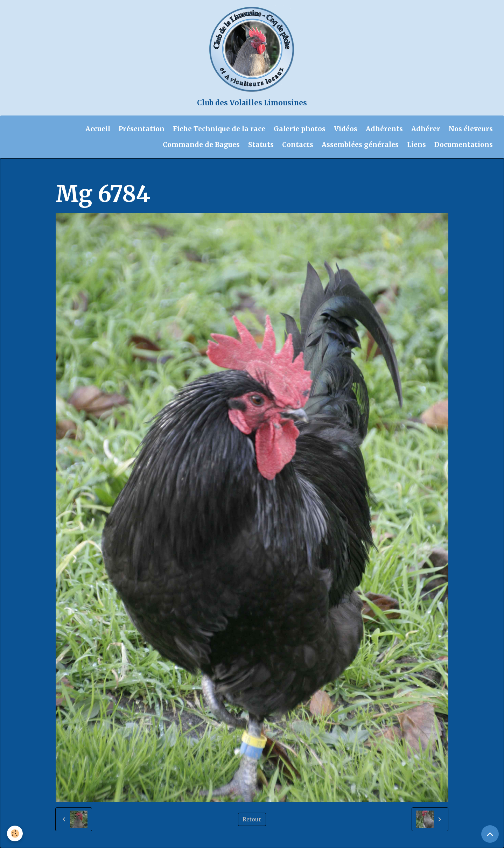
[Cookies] (15, 833)
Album (93, 172)
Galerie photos (300, 129)
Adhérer (426, 129)
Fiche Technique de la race (219, 129)
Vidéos (346, 129)
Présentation (142, 129)
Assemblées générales (360, 145)
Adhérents (384, 129)
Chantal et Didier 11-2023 (194, 172)
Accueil (98, 129)
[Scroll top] (490, 834)
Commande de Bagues (201, 145)
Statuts (261, 145)
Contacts (298, 145)
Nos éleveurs (471, 129)
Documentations (464, 145)
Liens (416, 145)
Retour (252, 819)
